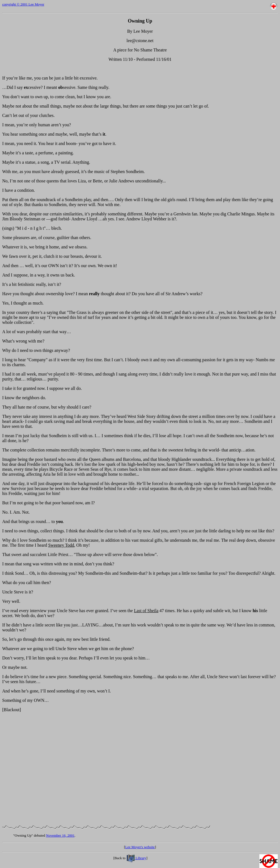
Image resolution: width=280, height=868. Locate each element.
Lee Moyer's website (140, 847)
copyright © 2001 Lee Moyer (23, 4)
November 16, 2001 (60, 835)
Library (136, 858)
